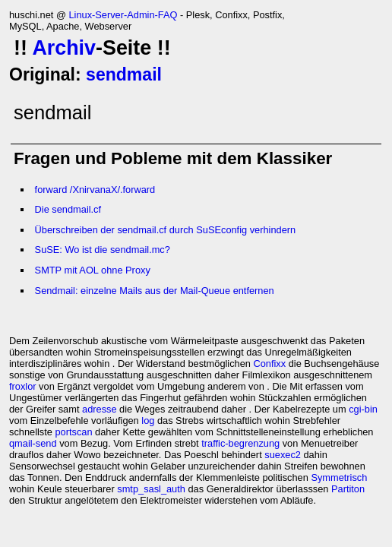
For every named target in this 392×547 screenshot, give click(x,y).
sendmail (124, 74)
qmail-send (33, 443)
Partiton (348, 489)
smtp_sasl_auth (151, 489)
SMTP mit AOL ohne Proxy (93, 270)
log (148, 421)
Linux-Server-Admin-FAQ (123, 15)
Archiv (64, 48)
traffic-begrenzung (240, 443)
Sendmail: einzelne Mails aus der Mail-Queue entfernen (155, 291)
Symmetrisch (339, 477)
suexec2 (283, 455)
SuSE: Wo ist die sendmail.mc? (103, 250)
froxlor (23, 386)
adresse (100, 409)
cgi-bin (363, 409)
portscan (73, 432)
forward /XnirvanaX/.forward (95, 190)
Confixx (270, 364)
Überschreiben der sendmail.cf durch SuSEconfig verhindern (166, 230)
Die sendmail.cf (68, 209)
